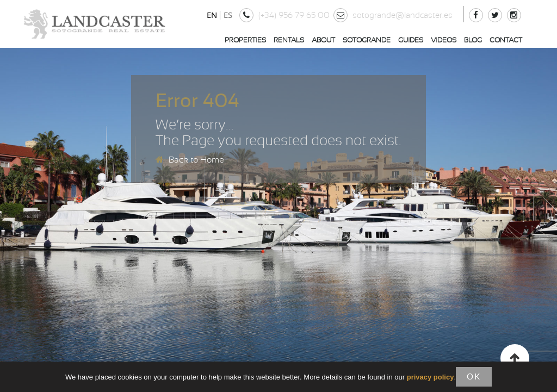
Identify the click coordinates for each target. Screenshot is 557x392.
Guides (411, 41)
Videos (444, 41)
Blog (473, 41)
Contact (506, 41)
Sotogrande (367, 41)
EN (212, 15)
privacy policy (431, 377)
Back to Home (190, 160)
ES (228, 15)
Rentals (289, 41)
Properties (245, 41)
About (323, 41)
